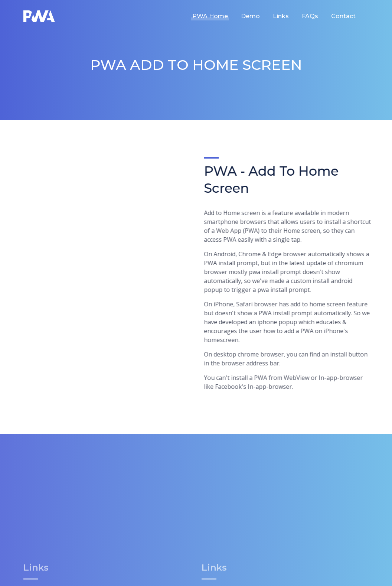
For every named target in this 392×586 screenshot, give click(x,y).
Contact (343, 16)
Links (281, 16)
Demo (250, 16)
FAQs (310, 16)
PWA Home (210, 16)
